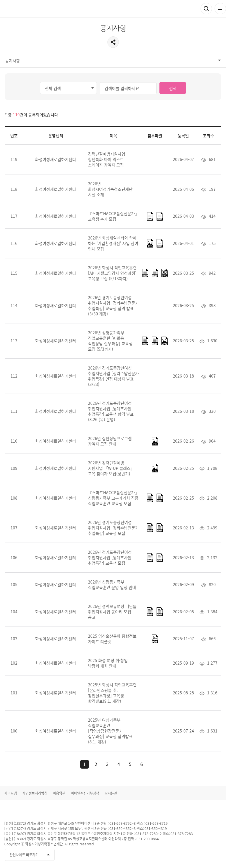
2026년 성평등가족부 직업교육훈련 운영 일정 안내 (112, 585)
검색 (206, 9)
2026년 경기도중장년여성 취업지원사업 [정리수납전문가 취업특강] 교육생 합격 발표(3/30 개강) (113, 306)
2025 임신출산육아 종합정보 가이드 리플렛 (112, 639)
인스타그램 (206, 855)
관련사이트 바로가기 (24, 855)
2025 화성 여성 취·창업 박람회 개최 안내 (108, 663)
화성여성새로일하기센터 (34, 9)
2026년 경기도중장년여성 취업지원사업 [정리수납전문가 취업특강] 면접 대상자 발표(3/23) (113, 376)
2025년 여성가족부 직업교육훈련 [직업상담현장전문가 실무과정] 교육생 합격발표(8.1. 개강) (110, 731)
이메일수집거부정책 (85, 793)
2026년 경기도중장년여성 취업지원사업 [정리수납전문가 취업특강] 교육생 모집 (113, 528)
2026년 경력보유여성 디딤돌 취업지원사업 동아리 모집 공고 (112, 612)
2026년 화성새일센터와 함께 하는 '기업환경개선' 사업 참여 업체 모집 (113, 243)
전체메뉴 (220, 9)
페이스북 (185, 855)
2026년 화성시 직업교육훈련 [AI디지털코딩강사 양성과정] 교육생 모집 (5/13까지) (112, 273)
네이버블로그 (217, 855)
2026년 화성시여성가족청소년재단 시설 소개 (110, 189)
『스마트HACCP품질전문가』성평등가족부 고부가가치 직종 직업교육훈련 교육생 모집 (113, 498)
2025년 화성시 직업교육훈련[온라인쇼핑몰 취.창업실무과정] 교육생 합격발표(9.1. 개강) (112, 693)
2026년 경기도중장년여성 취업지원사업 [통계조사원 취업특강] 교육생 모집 (110, 557)
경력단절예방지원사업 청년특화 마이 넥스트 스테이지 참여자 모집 (107, 159)
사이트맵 (11, 793)
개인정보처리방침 (35, 793)
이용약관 (59, 793)
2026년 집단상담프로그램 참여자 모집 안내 (110, 441)
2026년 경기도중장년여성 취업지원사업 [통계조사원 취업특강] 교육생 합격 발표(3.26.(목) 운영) (111, 411)
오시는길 (111, 793)
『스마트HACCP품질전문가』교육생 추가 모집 (113, 216)
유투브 (196, 855)
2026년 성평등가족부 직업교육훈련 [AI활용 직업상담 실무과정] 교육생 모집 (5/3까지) (110, 341)
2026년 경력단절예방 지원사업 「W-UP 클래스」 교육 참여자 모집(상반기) (111, 468)
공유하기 (113, 42)
